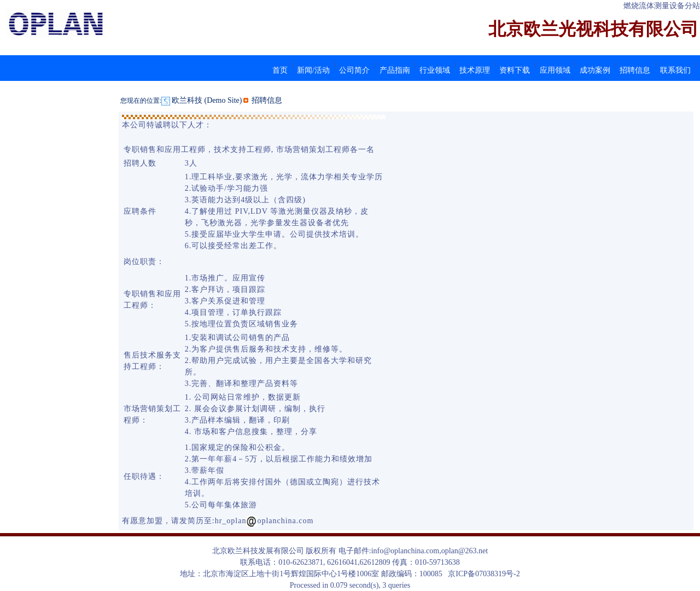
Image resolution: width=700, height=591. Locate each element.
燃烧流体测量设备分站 (662, 6)
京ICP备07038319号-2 (484, 574)
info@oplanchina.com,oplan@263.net (430, 551)
